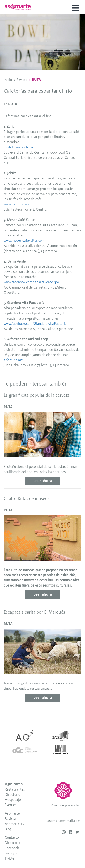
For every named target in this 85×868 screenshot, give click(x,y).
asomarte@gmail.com (64, 821)
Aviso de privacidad (66, 805)
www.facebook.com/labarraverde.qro (31, 282)
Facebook (12, 848)
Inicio (8, 80)
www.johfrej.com (16, 204)
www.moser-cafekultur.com (24, 240)
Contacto (12, 837)
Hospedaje (13, 800)
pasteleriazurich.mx (18, 147)
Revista (22, 80)
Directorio (12, 795)
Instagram (13, 853)
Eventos (11, 805)
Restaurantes (15, 789)
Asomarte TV (15, 824)
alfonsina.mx (13, 360)
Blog (8, 829)
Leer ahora (43, 481)
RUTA (36, 80)
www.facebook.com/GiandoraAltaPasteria (35, 324)
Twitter (10, 858)
